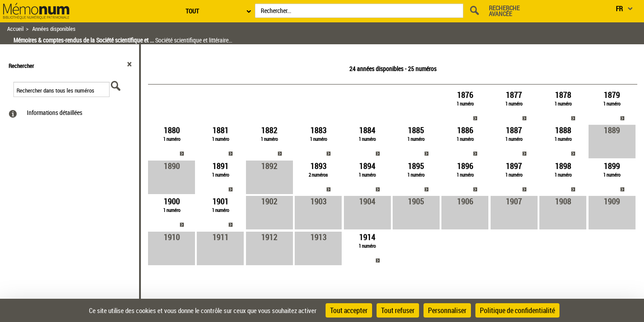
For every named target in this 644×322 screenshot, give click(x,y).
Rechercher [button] (21, 66)
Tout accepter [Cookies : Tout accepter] (349, 310)
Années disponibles (54, 29)
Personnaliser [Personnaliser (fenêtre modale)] (447, 310)
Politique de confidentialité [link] (517, 310)
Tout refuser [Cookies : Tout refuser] (398, 310)
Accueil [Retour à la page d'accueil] (15, 29)
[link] (465, 106)
